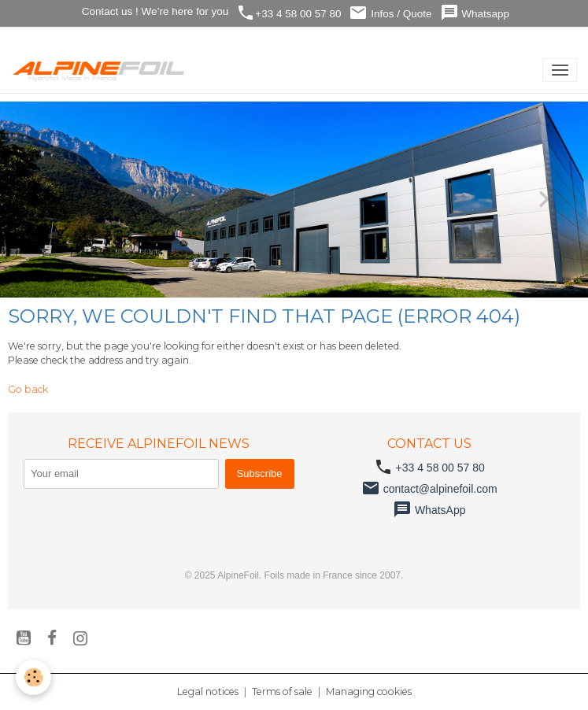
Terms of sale (282, 692)
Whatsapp (475, 13)
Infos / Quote (390, 13)
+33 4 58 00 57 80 (288, 13)
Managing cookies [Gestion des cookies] (369, 692)
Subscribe (260, 473)
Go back (28, 389)
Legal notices (208, 692)
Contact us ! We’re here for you (153, 11)
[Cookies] (33, 677)
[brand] (102, 70)
